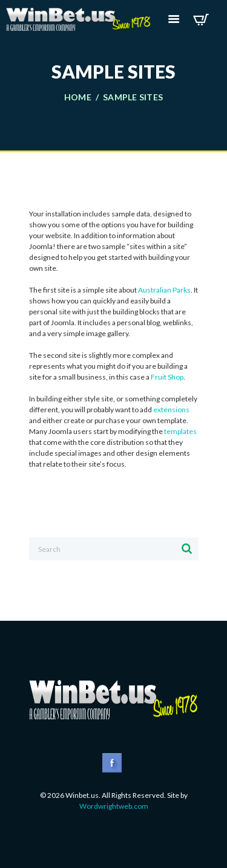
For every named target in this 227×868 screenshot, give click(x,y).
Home (78, 97)
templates (180, 431)
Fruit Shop (167, 377)
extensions (171, 410)
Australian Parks (164, 290)
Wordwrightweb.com (114, 806)
